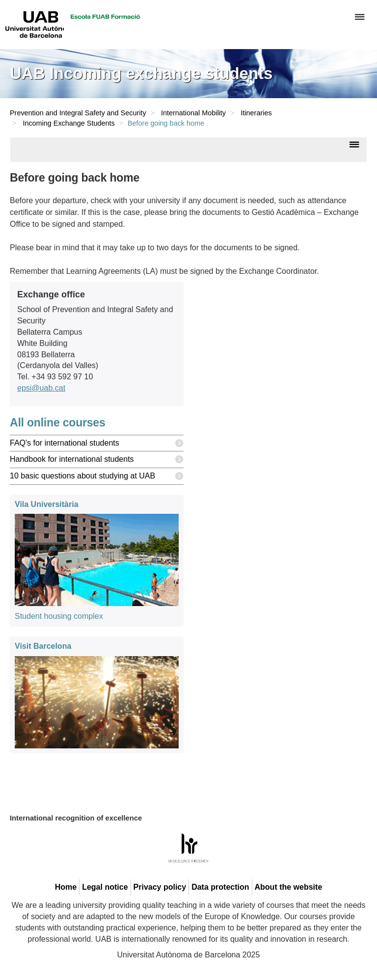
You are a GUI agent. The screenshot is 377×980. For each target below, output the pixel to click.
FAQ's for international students (97, 443)
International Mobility (193, 113)
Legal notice (105, 887)
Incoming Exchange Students (68, 123)
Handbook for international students (97, 460)
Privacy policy (160, 887)
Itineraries (256, 113)
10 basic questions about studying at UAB (97, 476)
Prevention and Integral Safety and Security (78, 113)
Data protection (220, 887)
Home (66, 887)
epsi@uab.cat (41, 388)
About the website (289, 887)
